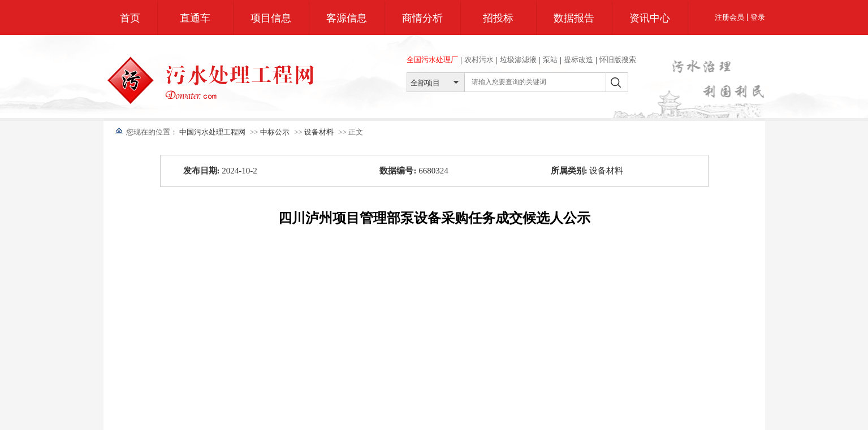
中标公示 (275, 132)
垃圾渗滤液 (518, 60)
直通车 (195, 18)
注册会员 (729, 17)
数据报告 (574, 18)
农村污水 (479, 60)
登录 (758, 17)
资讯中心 (650, 18)
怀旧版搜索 (618, 60)
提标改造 (578, 60)
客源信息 (347, 18)
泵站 (550, 60)
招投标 (498, 18)
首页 (130, 18)
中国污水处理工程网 (212, 132)
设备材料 (319, 132)
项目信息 (271, 18)
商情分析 (422, 18)
